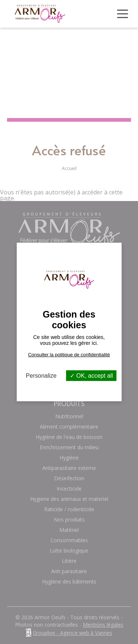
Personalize (41, 376)
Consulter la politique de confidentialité (69, 355)
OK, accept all (91, 376)
